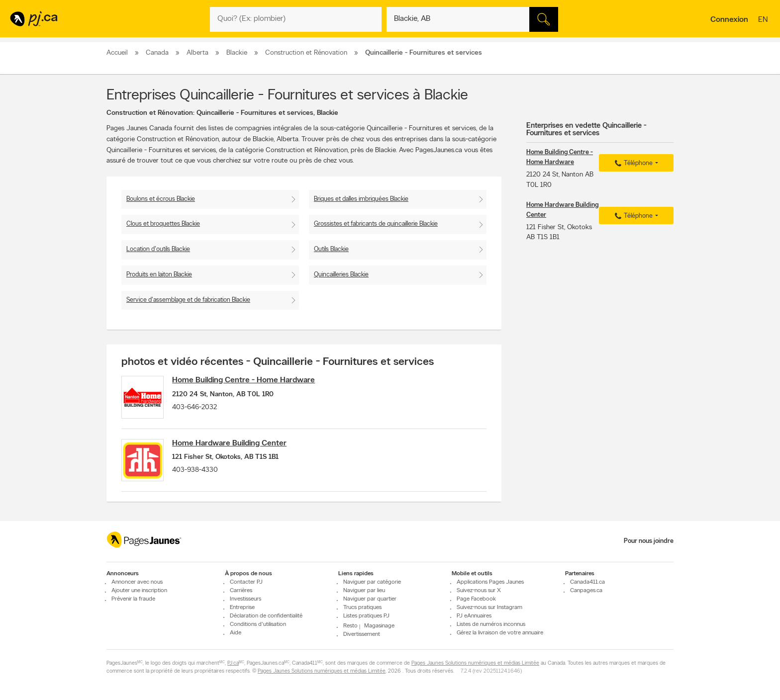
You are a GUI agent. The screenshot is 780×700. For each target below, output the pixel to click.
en (764, 20)
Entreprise (242, 608)
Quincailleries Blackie (341, 275)
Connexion (729, 20)
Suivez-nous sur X (479, 591)
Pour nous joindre (649, 541)
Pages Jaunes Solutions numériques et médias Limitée (475, 664)
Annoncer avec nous (137, 582)
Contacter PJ (246, 582)
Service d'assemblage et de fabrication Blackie (188, 300)
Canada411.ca (587, 582)
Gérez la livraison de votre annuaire (500, 633)
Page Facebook (476, 599)
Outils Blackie (331, 249)
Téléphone (632, 164)
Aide (236, 633)
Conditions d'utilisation (258, 624)
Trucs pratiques (362, 608)
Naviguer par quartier (370, 599)
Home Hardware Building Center (233, 445)
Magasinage (379, 626)
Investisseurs (245, 599)
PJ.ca (233, 664)
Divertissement (362, 635)
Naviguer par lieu (364, 591)
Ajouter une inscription (139, 591)
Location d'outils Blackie (158, 249)
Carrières (241, 591)
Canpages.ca (586, 591)
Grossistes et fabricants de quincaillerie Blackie (376, 224)
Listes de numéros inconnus (491, 624)
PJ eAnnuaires (474, 616)
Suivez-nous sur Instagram (489, 608)
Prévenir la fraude (133, 599)
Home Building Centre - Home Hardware (247, 380)
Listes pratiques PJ (366, 616)
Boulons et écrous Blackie (161, 199)
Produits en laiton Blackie (159, 275)
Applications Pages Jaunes (490, 582)
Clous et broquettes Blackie (163, 224)
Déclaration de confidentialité (266, 616)
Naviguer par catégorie (372, 582)
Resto (350, 626)
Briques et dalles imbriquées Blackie (361, 199)
